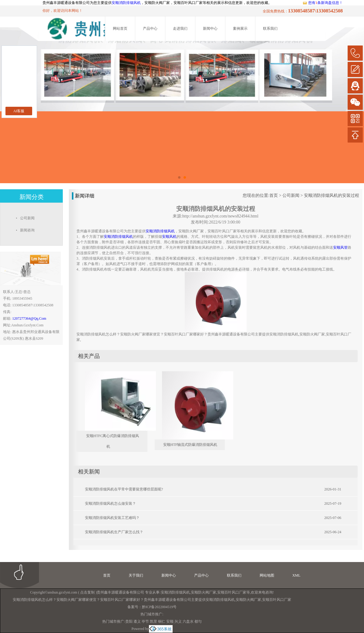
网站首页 (120, 29)
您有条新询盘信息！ (323, 3)
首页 (274, 195)
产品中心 (150, 29)
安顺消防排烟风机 (126, 3)
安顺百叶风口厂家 (232, 592)
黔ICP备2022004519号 (159, 607)
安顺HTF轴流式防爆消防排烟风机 (190, 445)
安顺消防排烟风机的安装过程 (332, 195)
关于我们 (136, 575)
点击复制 (87, 592)
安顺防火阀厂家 (204, 592)
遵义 (137, 621)
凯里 (153, 621)
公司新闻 (291, 195)
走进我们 (180, 29)
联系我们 (270, 29)
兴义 (178, 621)
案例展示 (240, 29)
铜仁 (162, 621)
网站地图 (267, 575)
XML (297, 575)
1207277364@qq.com (29, 318)
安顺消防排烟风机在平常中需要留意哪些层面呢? (124, 489)
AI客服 (19, 111)
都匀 (198, 621)
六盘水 (188, 621)
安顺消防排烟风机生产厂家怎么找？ (114, 532)
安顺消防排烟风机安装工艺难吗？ (112, 518)
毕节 (145, 621)
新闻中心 (210, 29)
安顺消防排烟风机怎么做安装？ (110, 503)
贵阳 (129, 621)
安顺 (170, 621)
